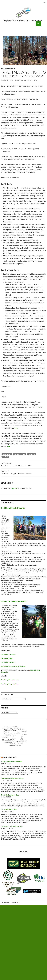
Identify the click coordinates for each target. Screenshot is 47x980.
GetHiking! (32, 454)
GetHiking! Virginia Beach (10, 684)
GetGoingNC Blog (10, 757)
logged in (14, 488)
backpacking (7, 454)
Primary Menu (44, 3)
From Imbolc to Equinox (9, 810)
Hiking (14, 68)
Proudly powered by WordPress (10, 902)
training (6, 457)
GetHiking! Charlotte (8, 654)
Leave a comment (32, 80)
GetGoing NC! (23, 14)
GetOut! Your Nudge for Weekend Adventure (23, 472)
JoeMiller (19, 80)
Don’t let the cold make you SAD (12, 826)
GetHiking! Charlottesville (10, 680)
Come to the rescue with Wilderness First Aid (23, 464)
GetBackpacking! (20, 454)
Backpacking (6, 68)
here (40, 407)
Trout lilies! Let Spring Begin (10, 795)
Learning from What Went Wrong (12, 778)
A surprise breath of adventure (11, 762)
